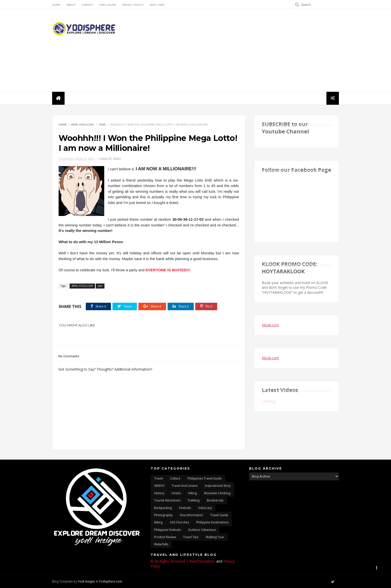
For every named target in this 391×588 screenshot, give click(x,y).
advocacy (205, 508)
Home (56, 5)
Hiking (192, 493)
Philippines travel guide (205, 478)
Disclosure (108, 5)
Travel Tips (191, 537)
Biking (158, 522)
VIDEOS (159, 486)
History (159, 493)
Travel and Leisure (185, 486)
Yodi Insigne (86, 581)
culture (175, 478)
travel (158, 478)
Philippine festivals (167, 530)
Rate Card (157, 5)
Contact (87, 5)
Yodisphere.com (110, 581)
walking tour (215, 537)
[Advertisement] (248, 50)
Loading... (269, 401)
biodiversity (215, 500)
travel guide (219, 515)
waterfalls (161, 544)
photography (163, 515)
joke (102, 125)
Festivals (185, 508)
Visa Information (191, 515)
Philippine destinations (212, 522)
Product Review (165, 537)
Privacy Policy (133, 5)
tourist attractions (167, 500)
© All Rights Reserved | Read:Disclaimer (183, 561)
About (71, 5)
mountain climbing (217, 493)
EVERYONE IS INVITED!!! (168, 270)
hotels (176, 493)
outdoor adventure (202, 530)
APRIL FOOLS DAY (83, 125)
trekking (194, 500)
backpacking (163, 508)
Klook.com (270, 325)
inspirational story (218, 486)
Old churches (179, 522)
